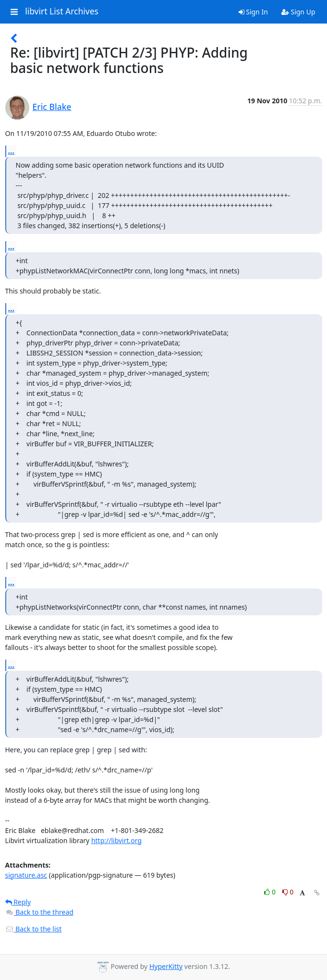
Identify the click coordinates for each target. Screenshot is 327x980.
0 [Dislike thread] (288, 892)
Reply (18, 902)
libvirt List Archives (62, 12)
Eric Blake (52, 107)
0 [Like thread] (271, 892)
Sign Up (298, 12)
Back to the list (34, 929)
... (12, 151)
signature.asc (26, 875)
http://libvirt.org (116, 840)
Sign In (253, 12)
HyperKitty (166, 966)
